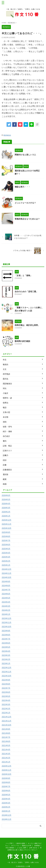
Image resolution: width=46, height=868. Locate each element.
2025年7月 (6, 541)
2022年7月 (6, 688)
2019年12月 (7, 815)
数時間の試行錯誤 (22, 341)
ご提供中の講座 (20, 842)
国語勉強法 (7, 135)
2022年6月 (6, 692)
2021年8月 (6, 733)
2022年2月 (6, 709)
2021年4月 (6, 750)
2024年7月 (6, 590)
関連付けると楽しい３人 (25, 155)
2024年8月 (6, 586)
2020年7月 (6, 787)
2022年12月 (7, 668)
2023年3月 (6, 655)
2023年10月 (7, 627)
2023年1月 (6, 664)
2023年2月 (6, 659)
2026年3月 (6, 508)
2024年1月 (6, 614)
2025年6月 (6, 545)
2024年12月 (7, 569)
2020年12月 (7, 766)
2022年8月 (6, 684)
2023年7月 (6, 639)
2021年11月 (7, 721)
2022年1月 (6, 713)
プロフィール (15, 844)
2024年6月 (6, 594)
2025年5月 (6, 549)
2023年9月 (6, 631)
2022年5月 (6, 696)
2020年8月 (6, 782)
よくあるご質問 (21, 846)
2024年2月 (6, 610)
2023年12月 (7, 618)
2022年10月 (7, 676)
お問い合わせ (33, 846)
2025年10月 (7, 528)
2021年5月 (6, 746)
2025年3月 (6, 557)
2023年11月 (7, 623)
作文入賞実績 (10, 846)
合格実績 (37, 844)
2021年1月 (6, 762)
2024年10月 (7, 577)
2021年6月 (6, 741)
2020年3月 (6, 803)
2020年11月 (7, 770)
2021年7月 (6, 737)
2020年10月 (7, 774)
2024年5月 (6, 598)
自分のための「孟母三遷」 (26, 292)
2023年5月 (6, 647)
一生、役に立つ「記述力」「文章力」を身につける (23, 861)
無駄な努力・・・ (22, 187)
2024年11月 (7, 573)
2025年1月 (6, 565)
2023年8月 (6, 635)
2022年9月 (6, 680)
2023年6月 (6, 643)
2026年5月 (6, 500)
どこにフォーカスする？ (25, 203)
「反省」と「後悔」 (23, 276)
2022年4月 (6, 700)
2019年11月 (7, 819)
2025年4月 (6, 553)
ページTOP (9, 842)
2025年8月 (6, 536)
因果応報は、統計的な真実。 (27, 325)
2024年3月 (6, 606)
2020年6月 (6, 791)
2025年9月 (6, 532)
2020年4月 (6, 799)
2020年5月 (6, 795)
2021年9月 (6, 729)
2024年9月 (6, 582)
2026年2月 (6, 512)
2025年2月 (6, 561)
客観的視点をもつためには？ (27, 219)
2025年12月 (7, 520)
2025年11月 (7, 524)
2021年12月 (7, 717)
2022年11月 (7, 672)
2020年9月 (6, 778)
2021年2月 (6, 758)
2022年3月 (6, 705)
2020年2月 (6, 807)
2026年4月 (6, 504)
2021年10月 (7, 725)
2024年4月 (6, 602)
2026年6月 (6, 495)
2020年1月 (6, 811)
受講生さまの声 (27, 844)
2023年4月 (6, 651)
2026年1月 (6, 516)
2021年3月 (6, 754)
